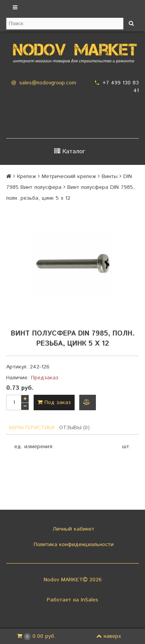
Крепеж (26, 176)
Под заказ (54, 402)
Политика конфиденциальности (73, 545)
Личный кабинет (72, 529)
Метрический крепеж (69, 176)
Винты (110, 176)
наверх (109, 636)
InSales (90, 600)
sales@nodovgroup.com (48, 83)
